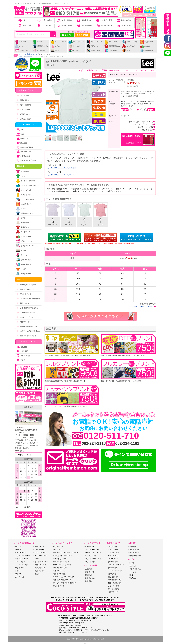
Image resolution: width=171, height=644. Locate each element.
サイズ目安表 (23, 110)
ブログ (44, 26)
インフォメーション (115, 571)
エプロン (55, 46)
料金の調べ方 (23, 100)
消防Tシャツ (92, 46)
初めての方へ (113, 574)
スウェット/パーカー (76, 43)
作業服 (37, 574)
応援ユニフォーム (60, 571)
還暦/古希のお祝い (60, 574)
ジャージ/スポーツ (25, 190)
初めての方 (25, 26)
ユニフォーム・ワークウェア (63, 577)
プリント (21, 130)
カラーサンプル (24, 152)
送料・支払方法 (24, 105)
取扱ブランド (113, 592)
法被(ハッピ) (39, 571)
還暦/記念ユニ (23, 227)
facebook (133, 566)
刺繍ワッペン (90, 572)
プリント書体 (90, 562)
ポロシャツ (20, 42)
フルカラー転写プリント (94, 550)
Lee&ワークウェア (25, 317)
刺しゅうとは (147, 130)
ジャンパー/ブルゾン (58, 43)
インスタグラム (135, 569)
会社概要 (124, 26)
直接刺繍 (88, 569)
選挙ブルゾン (23, 322)
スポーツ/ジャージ (94, 42)
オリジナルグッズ (40, 50)
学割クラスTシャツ (26, 289)
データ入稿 (22, 139)
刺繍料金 (84, 20)
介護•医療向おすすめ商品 (28, 308)
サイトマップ (134, 553)
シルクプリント (91, 556)
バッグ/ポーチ (146, 46)
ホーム (25, 20)
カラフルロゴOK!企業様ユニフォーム (66, 553)
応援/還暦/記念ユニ (112, 46)
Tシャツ (37, 42)
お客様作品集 (84, 26)
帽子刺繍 (88, 575)
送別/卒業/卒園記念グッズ (28, 327)
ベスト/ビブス (111, 42)
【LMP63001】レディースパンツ (61, 175)
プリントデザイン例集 (93, 559)
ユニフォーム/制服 (130, 42)
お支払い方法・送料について (141, 122)
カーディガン (75, 46)
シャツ (19, 46)
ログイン (67, 35)
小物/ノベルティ (93, 50)
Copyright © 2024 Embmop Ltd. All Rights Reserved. (85, 639)
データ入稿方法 (114, 589)
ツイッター (133, 572)
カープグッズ (128, 46)
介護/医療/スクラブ (40, 46)
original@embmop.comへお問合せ (139, 15)
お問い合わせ (124, 20)
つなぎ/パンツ (146, 42)
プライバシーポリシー (116, 565)
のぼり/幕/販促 (111, 50)
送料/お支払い (104, 26)
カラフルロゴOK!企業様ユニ (29, 331)
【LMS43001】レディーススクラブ (62, 168)
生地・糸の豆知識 (25, 147)
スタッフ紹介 (23, 356)
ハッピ (126, 50)
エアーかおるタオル (26, 313)
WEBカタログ (24, 114)
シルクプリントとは (145, 127)
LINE (131, 575)
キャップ (73, 50)
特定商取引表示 (135, 556)
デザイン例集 (64, 26)
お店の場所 (22, 351)
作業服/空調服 (146, 50)
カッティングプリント (93, 553)
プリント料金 (64, 20)
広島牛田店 (28, 407)
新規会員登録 (82, 35)
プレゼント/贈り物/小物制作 (29, 299)
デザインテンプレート (26, 160)
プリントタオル (22, 50)
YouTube (133, 578)
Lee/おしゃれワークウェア (63, 556)
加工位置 (21, 143)
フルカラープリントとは (143, 124)
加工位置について (115, 580)
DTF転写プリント (92, 547)
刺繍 (20, 134)
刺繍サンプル (90, 578)
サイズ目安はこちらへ (144, 306)
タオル (55, 50)
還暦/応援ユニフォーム (27, 285)
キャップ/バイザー (41, 562)
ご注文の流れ (44, 20)
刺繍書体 (88, 581)
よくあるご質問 (104, 20)
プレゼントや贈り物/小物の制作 (64, 583)
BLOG (132, 563)
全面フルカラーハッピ (27, 336)
